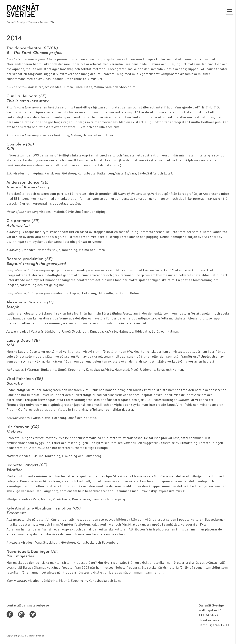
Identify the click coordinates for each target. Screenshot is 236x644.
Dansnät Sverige (16, 22)
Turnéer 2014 (47, 22)
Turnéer (33, 22)
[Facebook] (10, 614)
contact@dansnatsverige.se (28, 605)
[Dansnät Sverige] (23, 10)
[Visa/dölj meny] (229, 11)
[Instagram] (21, 614)
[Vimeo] (33, 614)
